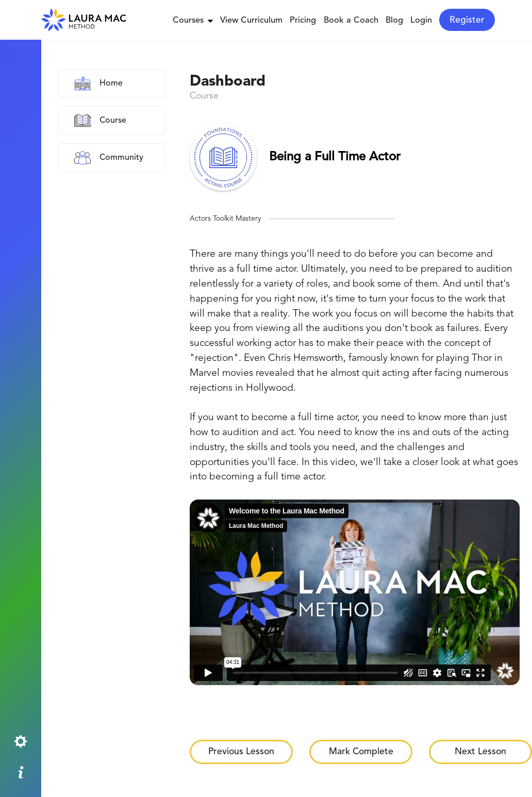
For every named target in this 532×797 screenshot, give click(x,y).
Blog (394, 21)
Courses (193, 21)
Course (113, 121)
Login (421, 21)
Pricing (303, 21)
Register (467, 20)
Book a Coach (351, 21)
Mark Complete (361, 752)
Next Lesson (480, 752)
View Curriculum (251, 21)
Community (121, 158)
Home (111, 84)
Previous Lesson (241, 752)
